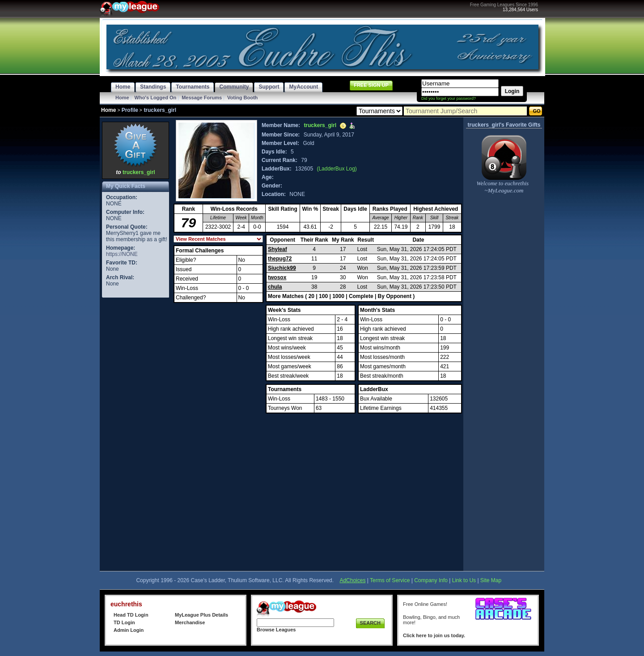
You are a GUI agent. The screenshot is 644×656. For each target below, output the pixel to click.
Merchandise (190, 622)
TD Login (124, 622)
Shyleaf (278, 249)
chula (275, 287)
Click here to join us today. (434, 635)
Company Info (431, 580)
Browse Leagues (276, 630)
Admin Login (129, 630)
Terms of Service (390, 580)
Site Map (491, 580)
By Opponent (395, 296)
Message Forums (202, 98)
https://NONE (122, 254)
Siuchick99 (282, 268)
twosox (277, 277)
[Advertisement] (136, 434)
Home (122, 98)
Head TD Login (131, 615)
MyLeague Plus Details (201, 615)
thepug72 (280, 259)
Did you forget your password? (449, 98)
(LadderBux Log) (337, 169)
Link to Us (464, 580)
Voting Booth (242, 98)
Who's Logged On (156, 98)
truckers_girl (139, 172)
